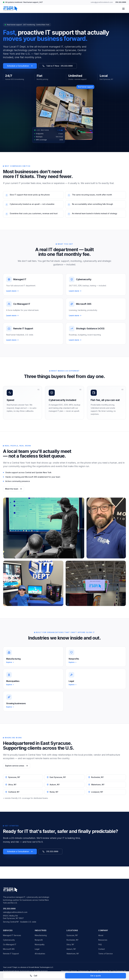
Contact (101, 949)
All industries (40, 954)
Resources (103, 940)
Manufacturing (41, 935)
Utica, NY (70, 944)
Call (34, 976)
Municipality (40, 944)
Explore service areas (17, 766)
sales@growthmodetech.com (102, 2)
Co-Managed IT (10, 944)
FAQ (100, 944)
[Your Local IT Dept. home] (10, 9)
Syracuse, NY (72, 935)
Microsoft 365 (9, 949)
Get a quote (96, 976)
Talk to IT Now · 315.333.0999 (58, 66)
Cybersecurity (9, 940)
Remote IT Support (11, 954)
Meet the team (14, 489)
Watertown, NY (73, 954)
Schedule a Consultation (20, 66)
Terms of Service (105, 954)
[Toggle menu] (123, 9)
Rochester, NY (72, 940)
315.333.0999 (121, 2)
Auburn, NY (71, 949)
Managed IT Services (12, 935)
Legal (37, 949)
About (101, 935)
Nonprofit (39, 940)
